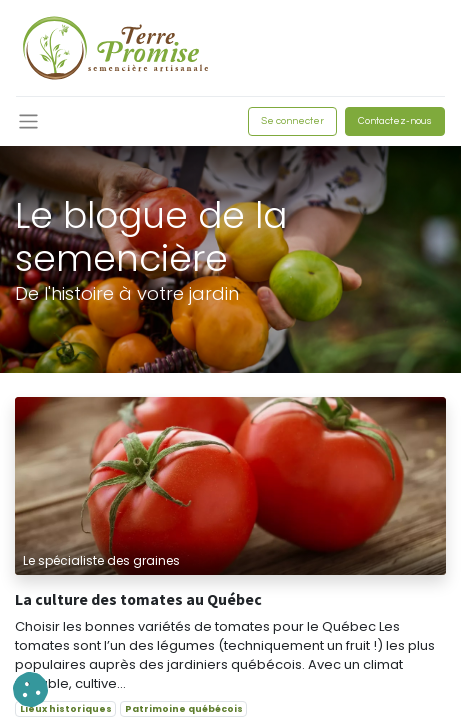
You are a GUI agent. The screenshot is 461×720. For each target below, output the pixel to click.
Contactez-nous (395, 121)
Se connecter (292, 121)
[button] (30, 689)
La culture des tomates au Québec (138, 600)
